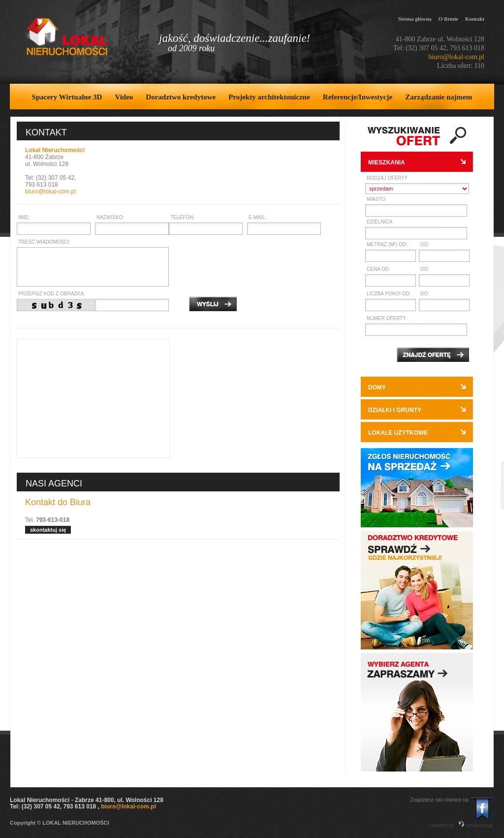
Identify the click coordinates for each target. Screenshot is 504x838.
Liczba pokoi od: (389, 294)
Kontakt (475, 19)
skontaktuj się (48, 530)
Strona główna (415, 19)
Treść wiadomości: (44, 242)
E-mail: (257, 217)
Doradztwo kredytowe (181, 97)
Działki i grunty (395, 410)
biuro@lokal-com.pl (456, 57)
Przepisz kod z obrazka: (52, 294)
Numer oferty (386, 318)
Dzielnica (379, 222)
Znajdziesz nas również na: (440, 800)
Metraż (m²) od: (387, 244)
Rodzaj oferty (387, 178)
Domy (377, 387)
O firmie (448, 19)
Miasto (376, 199)
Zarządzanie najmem (439, 97)
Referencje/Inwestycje (358, 97)
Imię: (24, 217)
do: (425, 244)
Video (124, 97)
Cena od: (378, 269)
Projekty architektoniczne (269, 97)
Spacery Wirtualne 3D (67, 97)
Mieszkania (387, 162)
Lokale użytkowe (398, 433)
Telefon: (182, 217)
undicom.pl (475, 825)
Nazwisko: (110, 217)
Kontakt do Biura (58, 502)
